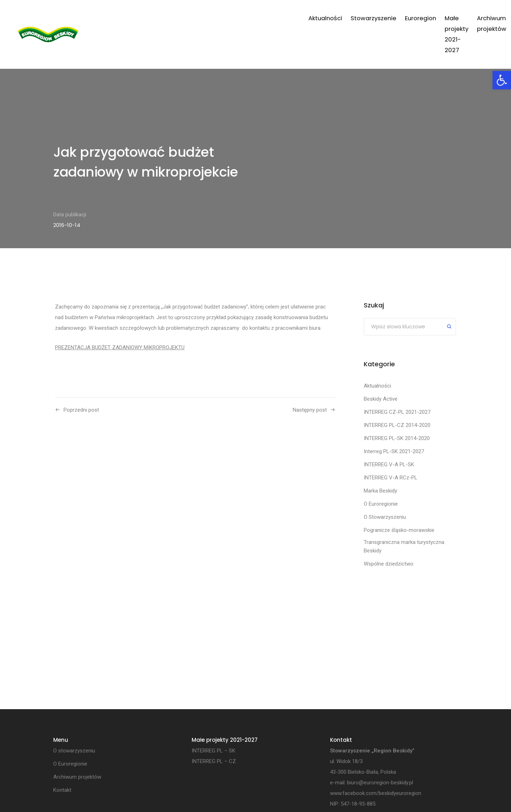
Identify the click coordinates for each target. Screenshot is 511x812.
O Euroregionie (381, 504)
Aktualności (167, 18)
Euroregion (263, 18)
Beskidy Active (381, 399)
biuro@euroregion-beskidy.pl (380, 783)
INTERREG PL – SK (213, 751)
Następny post (310, 410)
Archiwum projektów (397, 18)
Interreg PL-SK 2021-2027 (394, 451)
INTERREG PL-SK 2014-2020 (397, 438)
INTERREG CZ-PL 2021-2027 (397, 412)
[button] (502, 80)
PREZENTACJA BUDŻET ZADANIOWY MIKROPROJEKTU (120, 347)
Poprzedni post (81, 410)
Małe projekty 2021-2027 (323, 18)
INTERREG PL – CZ (214, 761)
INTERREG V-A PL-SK (389, 465)
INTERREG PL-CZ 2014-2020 (397, 425)
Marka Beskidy (380, 491)
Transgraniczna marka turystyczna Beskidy (404, 546)
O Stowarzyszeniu (385, 517)
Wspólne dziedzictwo (389, 564)
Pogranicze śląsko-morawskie (399, 530)
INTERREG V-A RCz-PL (391, 478)
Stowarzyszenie (216, 18)
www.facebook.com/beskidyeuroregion (376, 793)
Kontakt (447, 18)
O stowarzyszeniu (74, 751)
